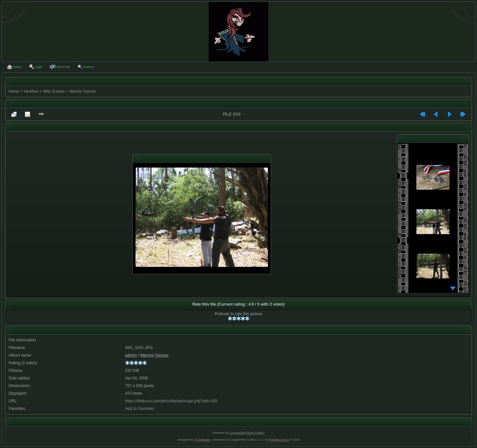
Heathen (31, 91)
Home (14, 91)
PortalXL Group (279, 440)
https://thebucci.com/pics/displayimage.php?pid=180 (171, 401)
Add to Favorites (140, 409)
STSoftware (203, 440)
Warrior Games (83, 91)
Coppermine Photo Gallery (247, 433)
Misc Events (54, 91)
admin (131, 355)
